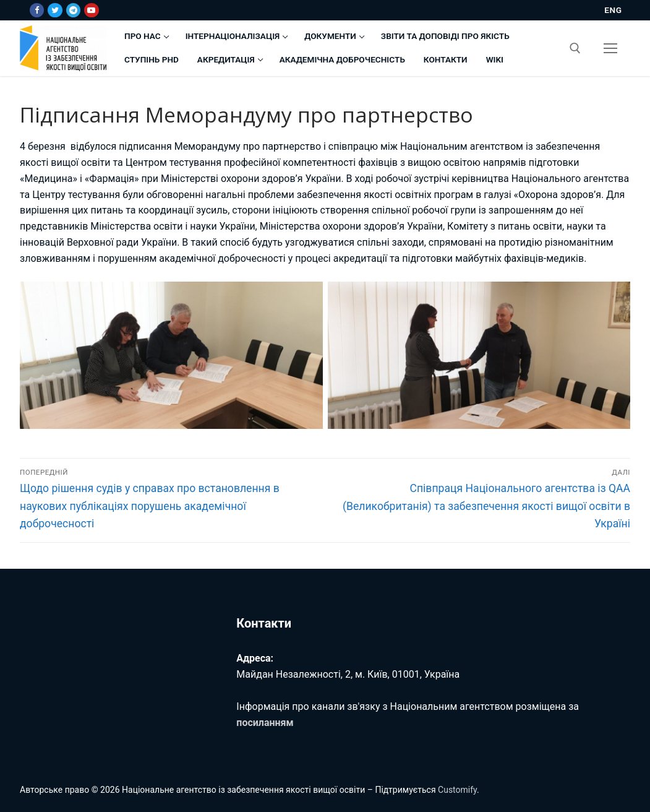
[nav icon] (610, 48)
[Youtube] (91, 10)
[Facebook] (37, 10)
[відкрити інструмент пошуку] (575, 48)
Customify (457, 790)
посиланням (265, 723)
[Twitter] (55, 10)
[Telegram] (73, 10)
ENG (613, 10)
